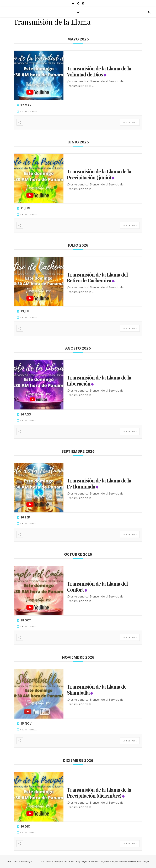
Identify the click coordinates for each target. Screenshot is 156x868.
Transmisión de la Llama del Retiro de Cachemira (97, 277)
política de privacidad (104, 861)
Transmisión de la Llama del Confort (97, 587)
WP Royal (27, 861)
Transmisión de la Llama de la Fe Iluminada (99, 483)
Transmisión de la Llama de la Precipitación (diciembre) (99, 793)
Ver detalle (130, 122)
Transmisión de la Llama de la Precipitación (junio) (99, 174)
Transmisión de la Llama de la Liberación (99, 380)
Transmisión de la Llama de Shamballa (97, 690)
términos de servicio (129, 861)
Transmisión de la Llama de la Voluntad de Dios (99, 71)
